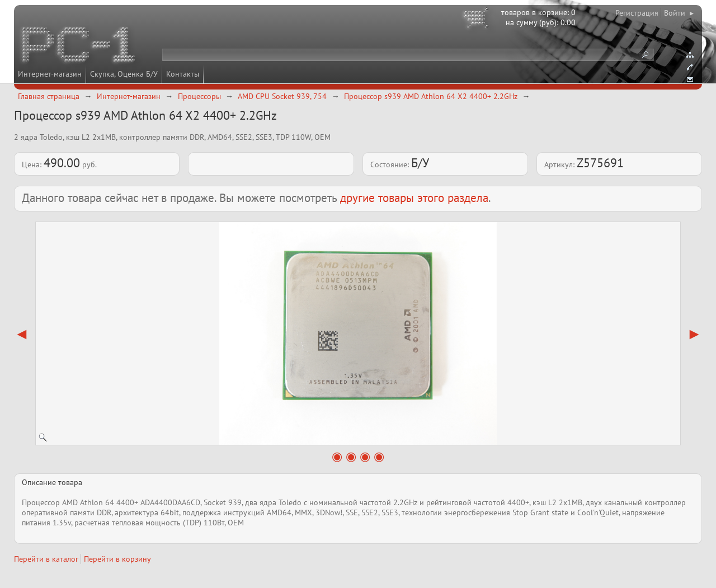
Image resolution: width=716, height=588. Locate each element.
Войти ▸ (679, 13)
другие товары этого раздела (414, 198)
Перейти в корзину (117, 559)
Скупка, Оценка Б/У (124, 74)
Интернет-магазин (50, 74)
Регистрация (637, 13)
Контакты (183, 74)
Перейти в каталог (46, 559)
